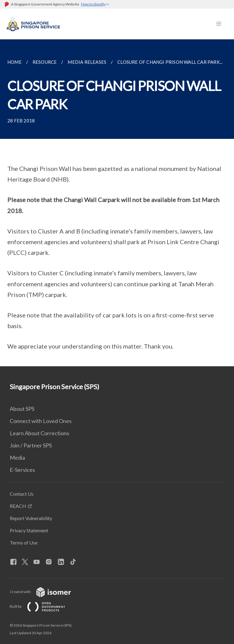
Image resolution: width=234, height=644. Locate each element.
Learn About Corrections (39, 433)
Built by (42, 606)
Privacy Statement (29, 530)
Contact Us (22, 494)
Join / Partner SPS (31, 445)
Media (17, 458)
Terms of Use (24, 543)
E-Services (22, 470)
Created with (45, 592)
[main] (117, 203)
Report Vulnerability (31, 518)
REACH (18, 506)
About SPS (22, 409)
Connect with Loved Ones (41, 421)
